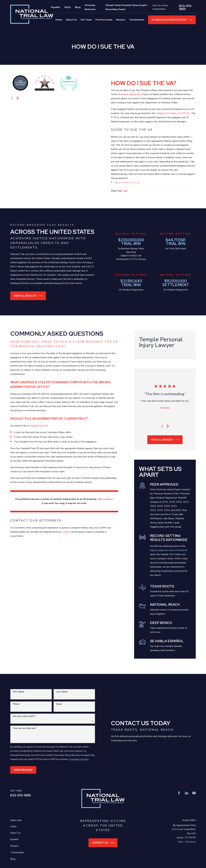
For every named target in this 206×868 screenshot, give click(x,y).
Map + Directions (187, 851)
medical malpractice (131, 94)
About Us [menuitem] (71, 20)
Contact (66, 541)
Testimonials (17, 861)
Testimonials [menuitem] (137, 20)
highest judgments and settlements (169, 559)
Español (56, 7)
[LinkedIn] (187, 802)
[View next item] (18, 199)
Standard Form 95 (130, 183)
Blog (78, 7)
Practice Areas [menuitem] (104, 20)
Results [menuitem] (121, 20)
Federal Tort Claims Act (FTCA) (173, 113)
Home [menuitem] (59, 20)
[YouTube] (194, 802)
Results (14, 855)
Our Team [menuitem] (86, 20)
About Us (15, 842)
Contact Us (103, 852)
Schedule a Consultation (172, 20)
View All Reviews (165, 449)
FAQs (68, 7)
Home (13, 835)
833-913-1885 (186, 7)
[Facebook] (179, 802)
